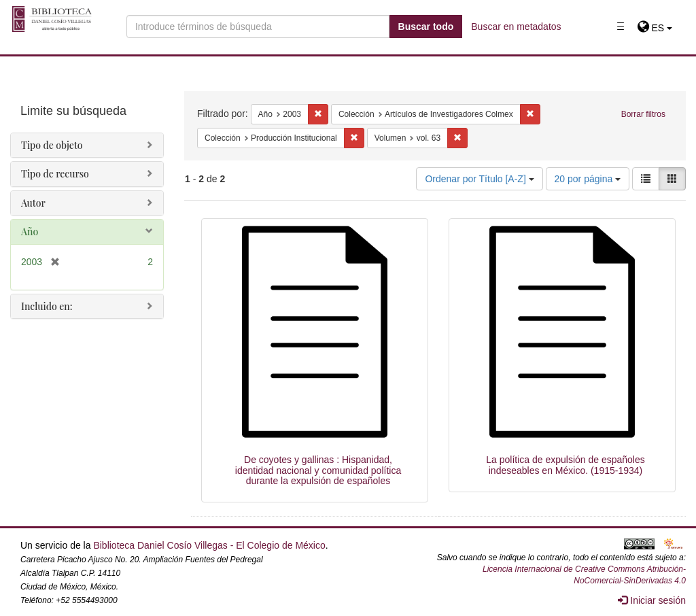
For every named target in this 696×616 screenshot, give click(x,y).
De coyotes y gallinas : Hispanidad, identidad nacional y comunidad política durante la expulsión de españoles (318, 470)
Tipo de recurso (55, 174)
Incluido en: (47, 306)
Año (30, 232)
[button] (655, 28)
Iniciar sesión (652, 600)
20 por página (588, 179)
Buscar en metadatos (516, 27)
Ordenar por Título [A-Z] (479, 179)
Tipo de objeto (52, 145)
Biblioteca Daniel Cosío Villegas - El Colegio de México (209, 545)
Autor (33, 203)
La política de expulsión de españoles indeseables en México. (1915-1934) (565, 465)
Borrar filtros (643, 114)
